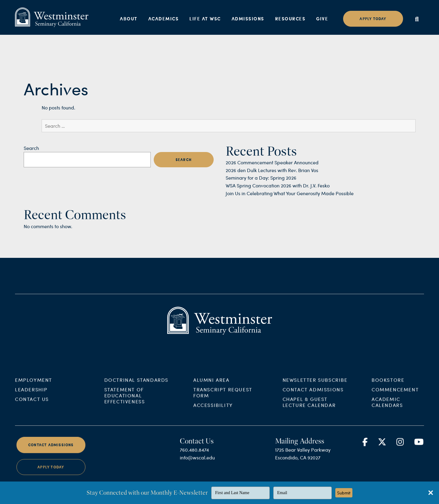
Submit (344, 493)
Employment (34, 384)
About (129, 19)
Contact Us (32, 403)
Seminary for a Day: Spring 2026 (261, 178)
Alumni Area (211, 384)
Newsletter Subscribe (315, 384)
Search (31, 148)
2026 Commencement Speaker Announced (272, 162)
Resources (290, 19)
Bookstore (388, 384)
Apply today (373, 19)
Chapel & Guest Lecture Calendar (309, 406)
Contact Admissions (313, 394)
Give (322, 19)
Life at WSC (205, 19)
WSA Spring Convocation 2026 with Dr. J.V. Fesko (278, 185)
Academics (164, 19)
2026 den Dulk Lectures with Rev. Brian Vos (272, 170)
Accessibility (213, 409)
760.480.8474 (194, 454)
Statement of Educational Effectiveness (125, 400)
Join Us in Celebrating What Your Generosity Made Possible (290, 193)
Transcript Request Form (223, 397)
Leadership (31, 394)
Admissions (248, 19)
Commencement (395, 394)
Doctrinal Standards (136, 384)
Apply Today (51, 471)
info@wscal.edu (197, 462)
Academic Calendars (387, 406)
